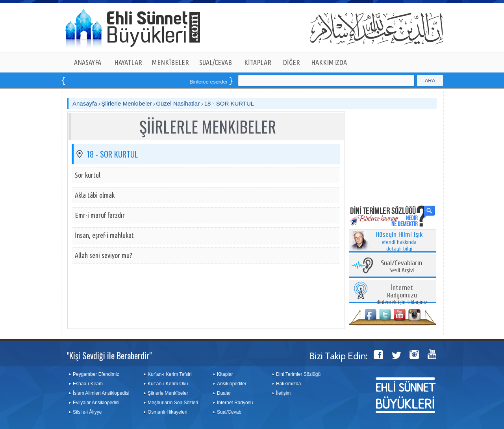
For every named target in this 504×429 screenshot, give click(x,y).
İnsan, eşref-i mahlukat (104, 235)
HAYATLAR (128, 62)
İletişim (283, 393)
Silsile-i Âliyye (87, 412)
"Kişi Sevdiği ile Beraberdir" (109, 355)
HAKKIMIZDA (329, 62)
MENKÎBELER (170, 62)
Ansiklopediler (232, 384)
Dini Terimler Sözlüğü (298, 374)
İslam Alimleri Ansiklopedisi (101, 393)
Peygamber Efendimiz (96, 374)
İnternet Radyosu (235, 403)
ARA (430, 81)
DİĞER (292, 62)
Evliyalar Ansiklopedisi (96, 403)
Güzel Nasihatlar (179, 103)
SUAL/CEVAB (216, 62)
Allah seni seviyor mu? (104, 255)
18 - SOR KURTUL (229, 103)
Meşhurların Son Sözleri (173, 403)
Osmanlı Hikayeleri (168, 412)
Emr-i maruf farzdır (100, 215)
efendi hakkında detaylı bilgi (399, 242)
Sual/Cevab (229, 412)
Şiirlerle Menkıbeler (126, 103)
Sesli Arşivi (401, 267)
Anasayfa (85, 103)
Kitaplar (225, 374)
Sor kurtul (88, 175)
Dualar (224, 393)
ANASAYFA (88, 62)
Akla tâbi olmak (95, 195)
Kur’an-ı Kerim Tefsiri (170, 374)
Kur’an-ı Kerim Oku (168, 384)
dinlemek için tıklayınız (402, 295)
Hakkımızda (288, 384)
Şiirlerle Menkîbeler (168, 393)
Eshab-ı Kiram (88, 384)
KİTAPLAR (258, 62)
